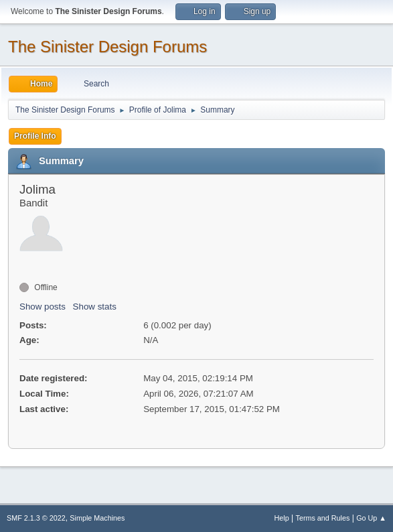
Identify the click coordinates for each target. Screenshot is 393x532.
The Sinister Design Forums (107, 47)
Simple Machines (97, 518)
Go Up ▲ (371, 518)
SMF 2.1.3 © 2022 (36, 518)
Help (282, 518)
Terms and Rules (323, 518)
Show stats (95, 307)
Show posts (43, 307)
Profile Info (35, 136)
